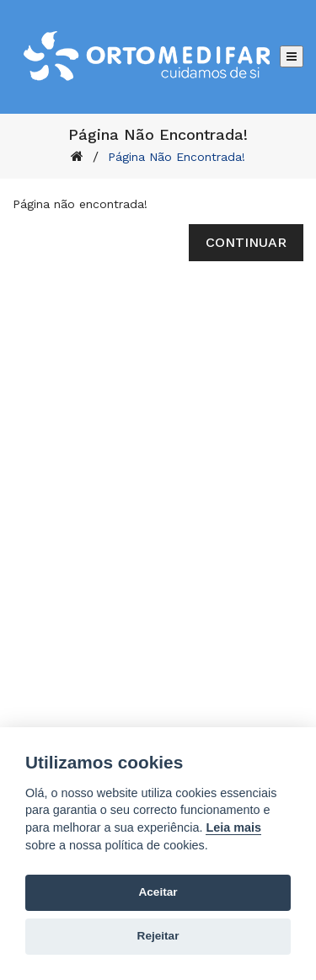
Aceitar (158, 892)
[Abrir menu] (292, 56)
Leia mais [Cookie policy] (233, 827)
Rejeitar (158, 936)
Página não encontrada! (177, 157)
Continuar (246, 242)
